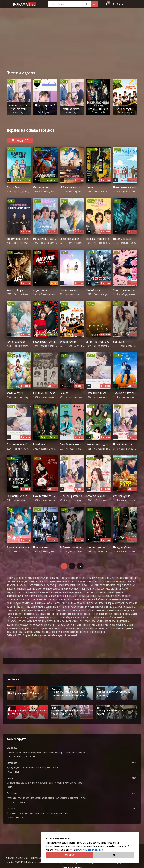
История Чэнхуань (16, 802)
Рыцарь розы (14, 772)
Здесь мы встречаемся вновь (21, 757)
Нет (114, 855)
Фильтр (20, 140)
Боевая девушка (15, 817)
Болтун (11, 787)
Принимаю (69, 855)
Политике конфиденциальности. (91, 850)
